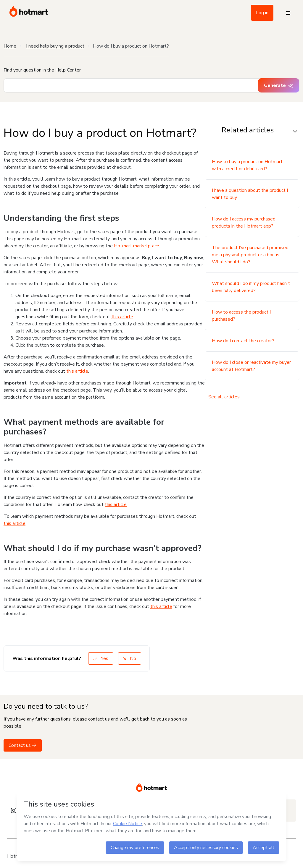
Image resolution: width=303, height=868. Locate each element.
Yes (101, 658)
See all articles (224, 397)
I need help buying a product (55, 46)
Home (10, 46)
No (130, 658)
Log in (262, 13)
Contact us (23, 745)
